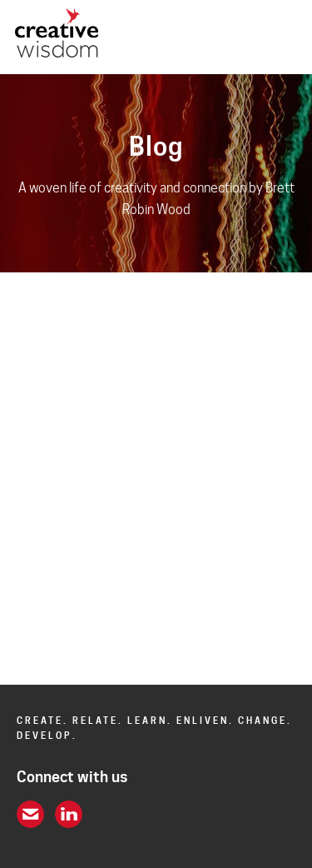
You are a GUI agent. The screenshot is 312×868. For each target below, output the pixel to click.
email (30, 814)
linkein (69, 814)
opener (286, 37)
